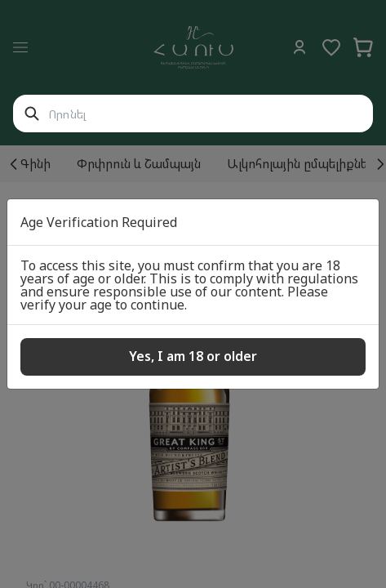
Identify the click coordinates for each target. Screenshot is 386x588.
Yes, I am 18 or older (193, 356)
